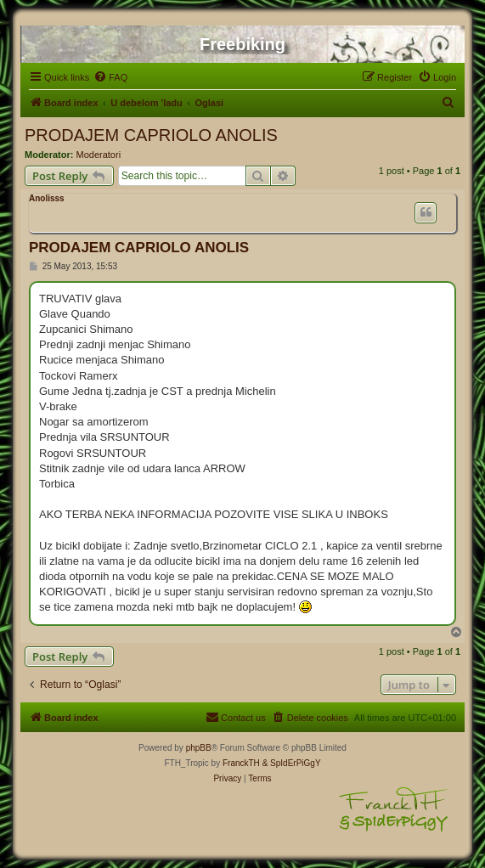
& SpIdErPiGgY (292, 763)
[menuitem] (110, 77)
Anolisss (47, 198)
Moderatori (99, 155)
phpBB (199, 748)
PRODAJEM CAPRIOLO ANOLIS (151, 135)
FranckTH (241, 763)
